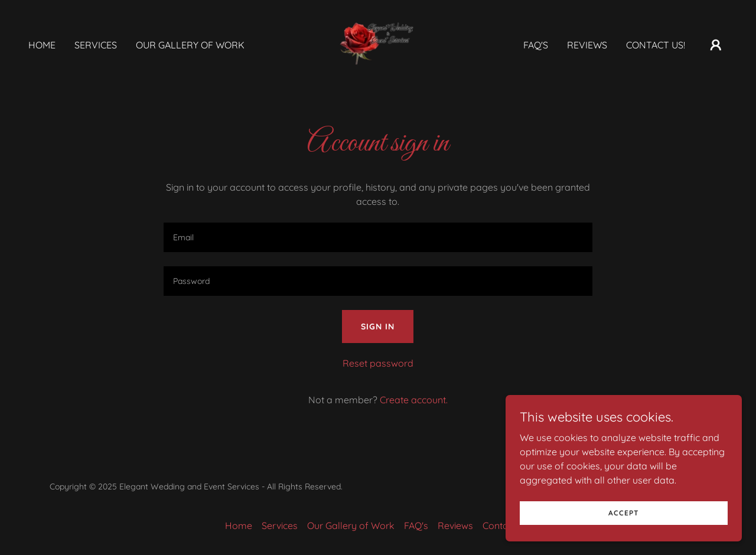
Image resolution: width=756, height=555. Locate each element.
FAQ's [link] (536, 45)
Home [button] (239, 525)
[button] (716, 45)
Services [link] (96, 45)
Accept (624, 529)
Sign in (378, 327)
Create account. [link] (414, 400)
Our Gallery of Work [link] (190, 45)
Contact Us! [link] (656, 45)
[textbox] (378, 237)
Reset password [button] (378, 363)
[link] (378, 44)
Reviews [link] (587, 45)
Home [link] (42, 45)
